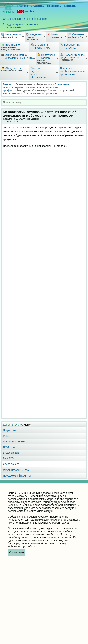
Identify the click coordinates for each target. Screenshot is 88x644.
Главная (23, 6)
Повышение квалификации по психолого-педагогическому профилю (36, 87)
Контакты (70, 6)
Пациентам (54, 6)
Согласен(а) (16, 552)
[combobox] (44, 102)
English (26, 12)
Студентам (38, 6)
